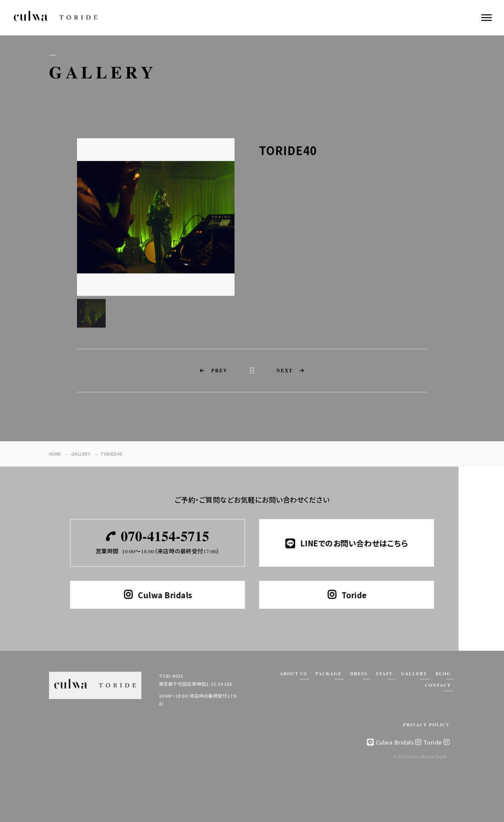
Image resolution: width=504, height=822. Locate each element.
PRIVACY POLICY (427, 725)
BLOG (443, 674)
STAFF (384, 674)
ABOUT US (293, 674)
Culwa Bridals (399, 742)
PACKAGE (328, 674)
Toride (437, 742)
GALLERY (414, 674)
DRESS (359, 674)
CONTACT (438, 686)
